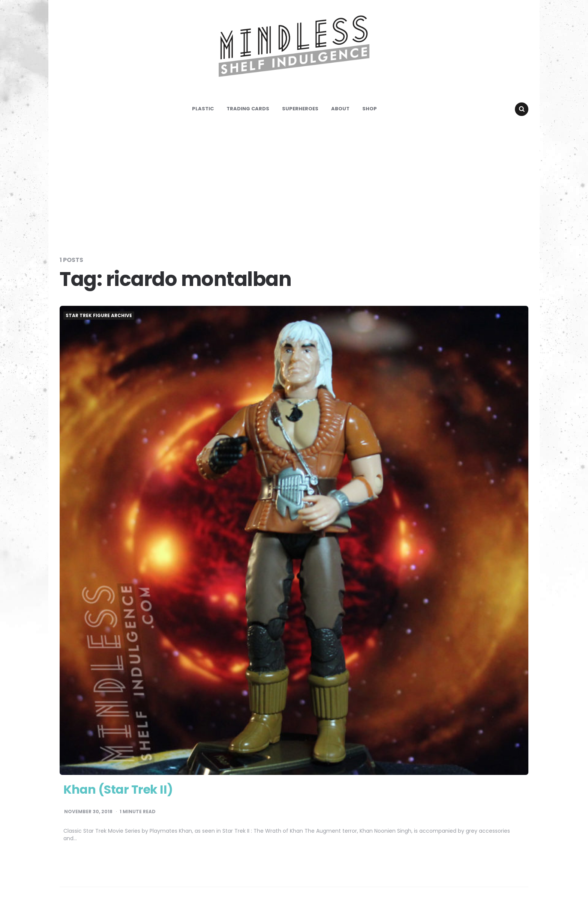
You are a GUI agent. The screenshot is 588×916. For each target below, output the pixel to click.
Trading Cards (248, 109)
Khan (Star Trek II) (118, 789)
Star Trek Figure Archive (99, 316)
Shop (370, 109)
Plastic (203, 109)
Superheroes (300, 109)
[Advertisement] (294, 185)
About (340, 109)
